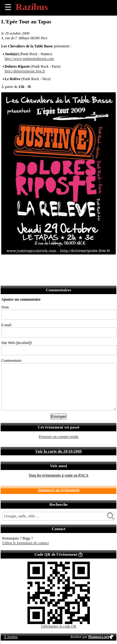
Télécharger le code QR (59, 626)
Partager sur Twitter (20, 263)
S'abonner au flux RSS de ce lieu (75, 263)
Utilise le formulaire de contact (25, 543)
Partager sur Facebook (6, 263)
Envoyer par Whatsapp (61, 263)
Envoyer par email (34, 263)
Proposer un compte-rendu (58, 437)
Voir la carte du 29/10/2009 (58, 451)
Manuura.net (99, 637)
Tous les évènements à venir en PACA (59, 475)
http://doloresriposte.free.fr (25, 71)
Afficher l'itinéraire (89, 263)
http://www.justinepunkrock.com (29, 59)
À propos (11, 637)
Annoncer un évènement (58, 490)
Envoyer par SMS (48, 263)
